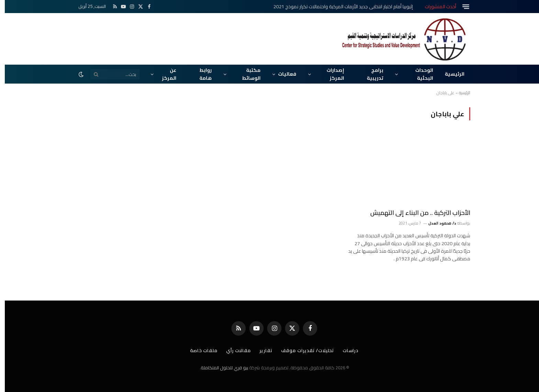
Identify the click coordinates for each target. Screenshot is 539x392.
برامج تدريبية (370, 74)
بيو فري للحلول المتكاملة (220, 368)
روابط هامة (201, 74)
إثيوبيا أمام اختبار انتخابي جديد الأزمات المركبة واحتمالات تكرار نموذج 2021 (338, 7)
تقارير (261, 350)
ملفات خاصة (199, 350)
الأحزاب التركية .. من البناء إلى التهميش (415, 213)
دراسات (346, 350)
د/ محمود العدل (438, 223)
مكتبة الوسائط (246, 74)
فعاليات (282, 74)
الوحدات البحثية (419, 74)
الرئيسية (450, 74)
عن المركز (164, 74)
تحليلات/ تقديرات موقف (303, 350)
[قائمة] (461, 7)
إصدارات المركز (331, 74)
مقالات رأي (234, 350)
